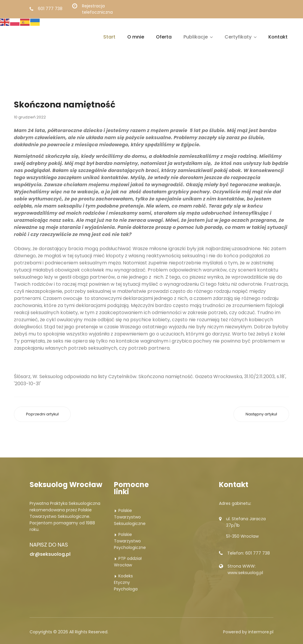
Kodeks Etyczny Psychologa (126, 582)
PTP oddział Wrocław (128, 562)
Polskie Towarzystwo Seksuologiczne (130, 517)
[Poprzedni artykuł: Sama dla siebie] (42, 414)
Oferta (164, 37)
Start (109, 37)
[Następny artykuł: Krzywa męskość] (261, 414)
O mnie (136, 37)
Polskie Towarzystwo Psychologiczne (130, 541)
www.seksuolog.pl (245, 573)
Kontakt (278, 37)
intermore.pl (261, 632)
